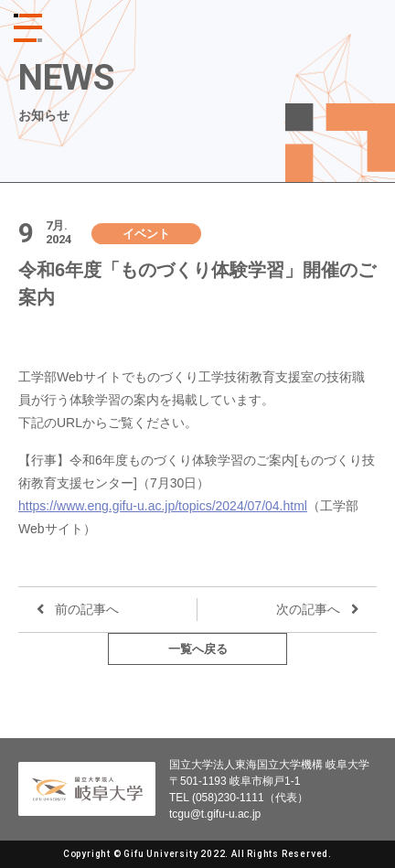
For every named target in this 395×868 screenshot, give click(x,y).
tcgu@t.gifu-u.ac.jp (215, 814)
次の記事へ (308, 609)
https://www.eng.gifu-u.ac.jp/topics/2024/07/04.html (163, 506)
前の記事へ (87, 609)
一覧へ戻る (198, 649)
